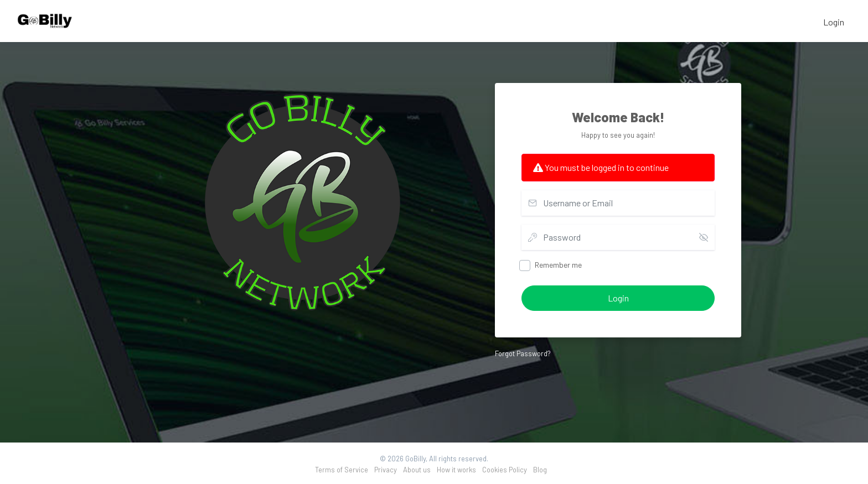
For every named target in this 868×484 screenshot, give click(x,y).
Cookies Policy (505, 470)
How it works (456, 470)
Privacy (386, 470)
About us (417, 470)
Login (834, 22)
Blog (540, 470)
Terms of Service (342, 470)
